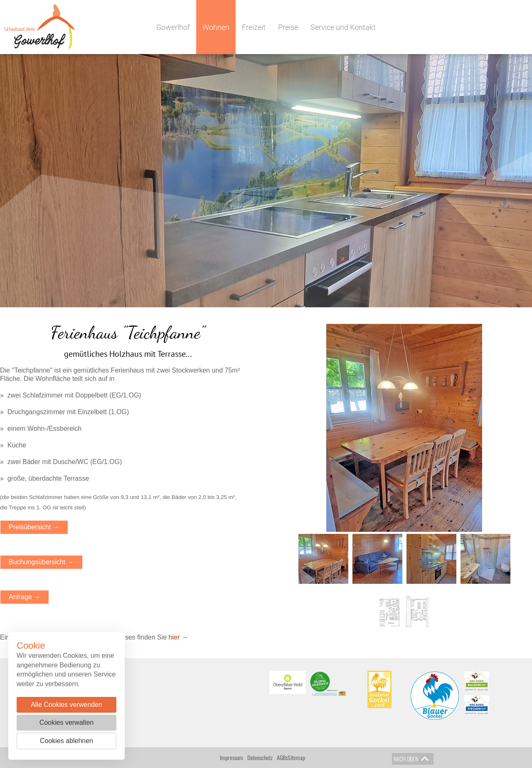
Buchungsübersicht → (41, 562)
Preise (288, 27)
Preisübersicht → (34, 527)
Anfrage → (25, 597)
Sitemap (296, 757)
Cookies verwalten (67, 722)
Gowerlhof (173, 27)
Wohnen (216, 27)
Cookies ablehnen (66, 741)
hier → (179, 637)
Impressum (232, 757)
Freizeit (254, 27)
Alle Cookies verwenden (66, 705)
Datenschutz (260, 757)
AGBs (282, 757)
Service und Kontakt (343, 27)
